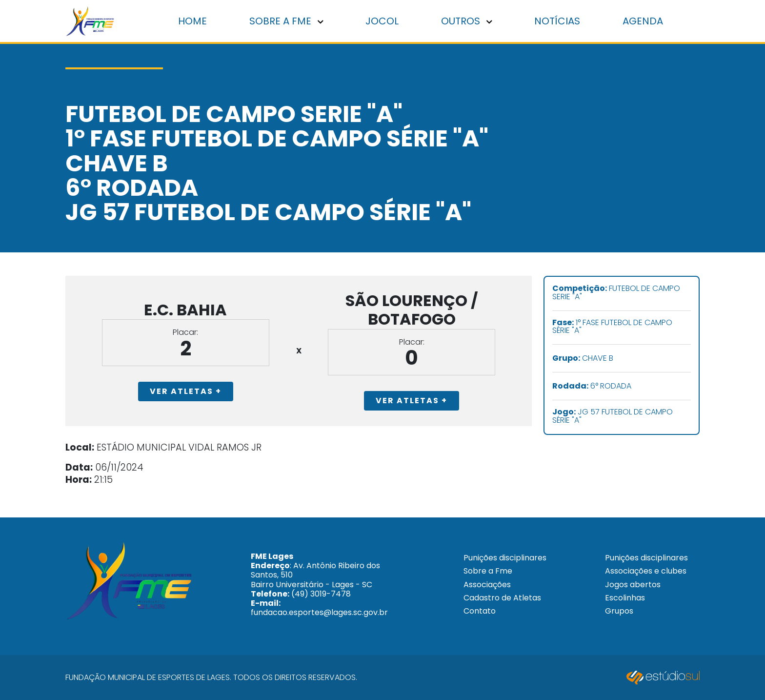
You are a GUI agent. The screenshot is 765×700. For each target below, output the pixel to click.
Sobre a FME (286, 21)
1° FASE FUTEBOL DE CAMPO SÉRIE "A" (612, 327)
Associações (487, 585)
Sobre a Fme (488, 571)
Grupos (619, 611)
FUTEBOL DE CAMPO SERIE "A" (616, 293)
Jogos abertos (633, 585)
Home (192, 21)
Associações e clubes (646, 571)
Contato (480, 611)
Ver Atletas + (186, 391)
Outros (467, 21)
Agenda (643, 21)
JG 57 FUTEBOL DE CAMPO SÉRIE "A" (613, 416)
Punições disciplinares (505, 558)
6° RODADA (592, 386)
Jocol (382, 21)
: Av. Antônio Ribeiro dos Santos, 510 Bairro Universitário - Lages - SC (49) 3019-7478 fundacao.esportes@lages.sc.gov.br (319, 584)
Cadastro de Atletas (502, 598)
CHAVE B (583, 359)
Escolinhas (625, 598)
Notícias (557, 21)
